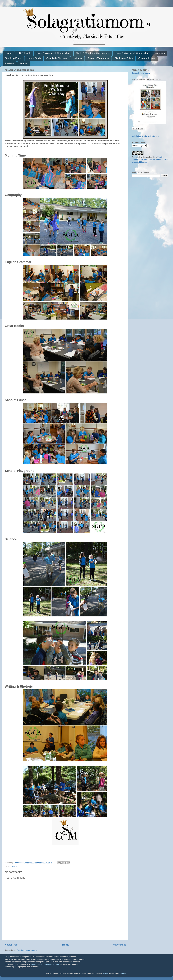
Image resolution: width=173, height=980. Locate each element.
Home (9, 53)
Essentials (159, 53)
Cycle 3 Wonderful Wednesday (132, 53)
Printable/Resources (98, 58)
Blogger (123, 973)
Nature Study (34, 58)
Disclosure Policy (124, 58)
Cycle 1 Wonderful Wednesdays (53, 53)
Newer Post (12, 945)
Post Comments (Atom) (27, 950)
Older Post (119, 945)
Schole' (24, 63)
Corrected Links (147, 58)
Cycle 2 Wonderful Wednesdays (93, 53)
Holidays (77, 58)
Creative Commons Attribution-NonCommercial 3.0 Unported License (150, 160)
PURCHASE (24, 53)
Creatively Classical (57, 58)
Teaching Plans (13, 58)
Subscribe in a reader (141, 73)
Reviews (10, 63)
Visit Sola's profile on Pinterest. (145, 136)
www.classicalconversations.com (45, 964)
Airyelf (105, 973)
